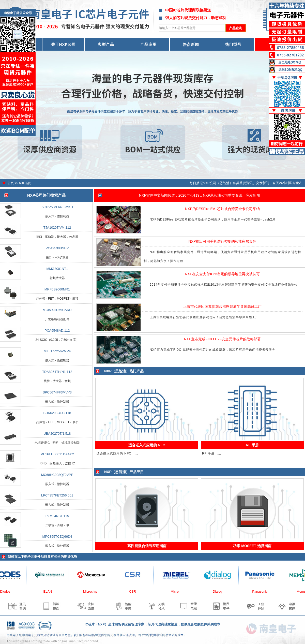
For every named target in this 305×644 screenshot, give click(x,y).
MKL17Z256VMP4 (57, 351)
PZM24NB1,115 (57, 516)
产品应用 (148, 44)
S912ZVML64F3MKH (57, 207)
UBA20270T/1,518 (57, 434)
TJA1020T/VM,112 (57, 228)
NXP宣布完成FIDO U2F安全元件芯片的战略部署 (223, 339)
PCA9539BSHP (57, 248)
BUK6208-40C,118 (57, 413)
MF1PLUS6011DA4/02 (57, 454)
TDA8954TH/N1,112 (57, 372)
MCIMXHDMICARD (57, 310)
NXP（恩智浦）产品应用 (124, 472)
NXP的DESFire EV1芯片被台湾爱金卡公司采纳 (222, 209)
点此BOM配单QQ (290, 70)
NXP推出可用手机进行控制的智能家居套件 (223, 241)
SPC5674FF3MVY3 (57, 392)
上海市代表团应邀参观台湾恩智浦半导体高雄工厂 (222, 306)
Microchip (93, 591)
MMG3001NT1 (57, 269)
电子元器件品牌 (36, 557)
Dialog (220, 591)
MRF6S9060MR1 (57, 289)
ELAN (50, 591)
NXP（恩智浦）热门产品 (124, 371)
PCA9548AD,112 (57, 331)
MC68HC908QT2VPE (57, 475)
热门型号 (233, 44)
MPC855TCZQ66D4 (57, 537)
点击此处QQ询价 (290, 62)
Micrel (177, 591)
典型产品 (106, 44)
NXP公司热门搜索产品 (46, 195)
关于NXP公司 (64, 44)
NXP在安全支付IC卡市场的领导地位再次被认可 (223, 274)
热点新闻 (191, 44)
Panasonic (262, 591)
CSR (135, 591)
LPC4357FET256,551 (57, 495)
